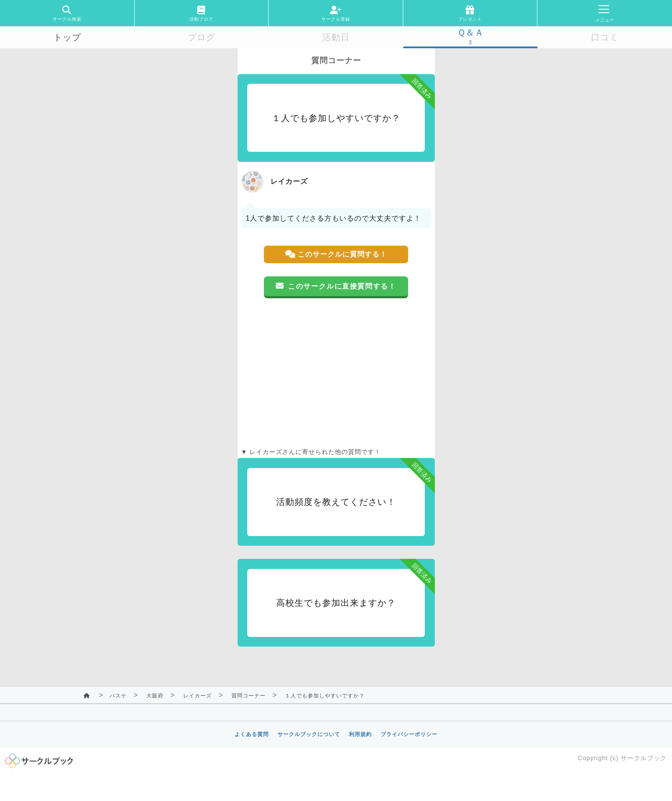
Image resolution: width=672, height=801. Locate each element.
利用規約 (360, 734)
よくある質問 (252, 734)
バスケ (118, 696)
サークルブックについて (309, 734)
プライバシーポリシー (409, 734)
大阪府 (155, 696)
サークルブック (644, 758)
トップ (67, 37)
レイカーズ (197, 696)
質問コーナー (249, 696)
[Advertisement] (336, 373)
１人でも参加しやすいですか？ (325, 696)
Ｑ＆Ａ (471, 32)
